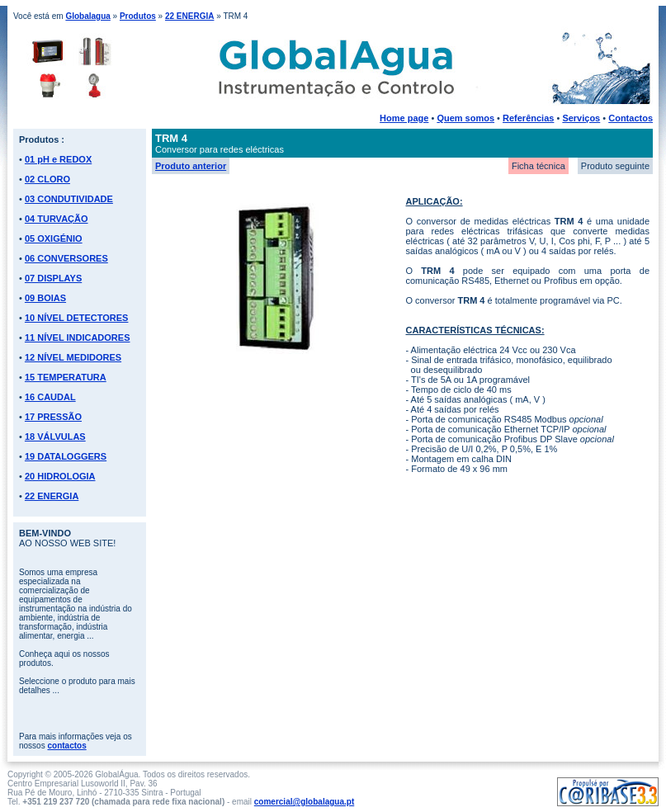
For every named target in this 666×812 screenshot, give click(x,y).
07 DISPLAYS (53, 278)
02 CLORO (47, 179)
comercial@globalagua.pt (304, 802)
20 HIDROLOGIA (60, 476)
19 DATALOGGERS (66, 456)
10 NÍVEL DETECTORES (77, 318)
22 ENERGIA (189, 16)
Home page (404, 118)
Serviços (581, 118)
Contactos (631, 118)
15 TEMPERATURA (66, 377)
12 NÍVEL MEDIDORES (73, 357)
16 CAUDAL (50, 397)
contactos (66, 746)
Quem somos (465, 118)
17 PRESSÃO (53, 417)
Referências (528, 118)
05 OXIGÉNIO (54, 238)
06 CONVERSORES (66, 258)
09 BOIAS (45, 298)
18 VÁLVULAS (55, 437)
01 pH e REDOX (58, 159)
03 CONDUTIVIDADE (69, 199)
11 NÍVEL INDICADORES (78, 338)
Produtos (138, 16)
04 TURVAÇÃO (57, 219)
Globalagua (87, 16)
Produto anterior (191, 166)
